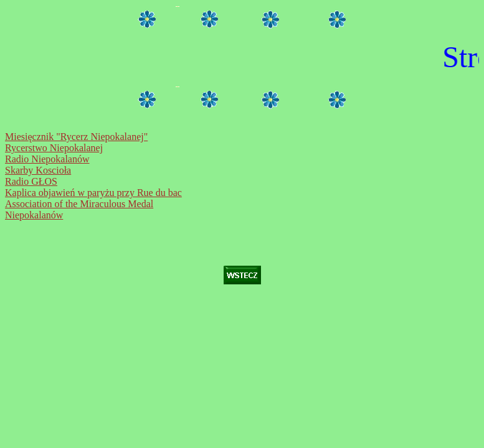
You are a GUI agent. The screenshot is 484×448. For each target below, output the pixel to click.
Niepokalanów (34, 215)
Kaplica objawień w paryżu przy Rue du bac (93, 193)
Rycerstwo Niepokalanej (54, 148)
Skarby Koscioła (38, 170)
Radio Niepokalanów (47, 159)
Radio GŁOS (31, 181)
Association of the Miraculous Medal (79, 204)
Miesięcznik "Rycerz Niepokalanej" (76, 137)
